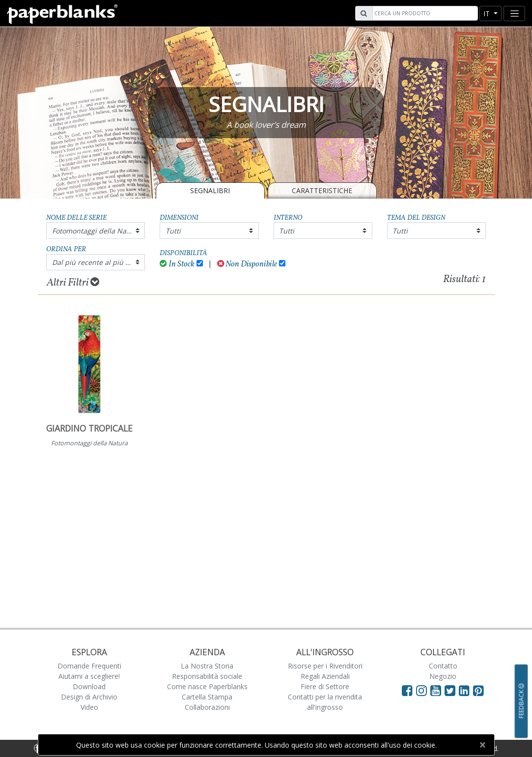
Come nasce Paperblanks (207, 686)
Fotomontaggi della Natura (96, 231)
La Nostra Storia (207, 666)
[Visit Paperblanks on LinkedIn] (466, 690)
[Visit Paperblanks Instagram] (421, 690)
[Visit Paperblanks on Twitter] (452, 690)
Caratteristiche (322, 190)
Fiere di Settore (325, 686)
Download (89, 686)
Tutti (173, 231)
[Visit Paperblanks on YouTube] (437, 690)
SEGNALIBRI (210, 190)
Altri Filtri (73, 283)
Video (89, 707)
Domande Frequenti (89, 666)
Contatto (443, 666)
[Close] (483, 745)
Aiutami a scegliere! (89, 676)
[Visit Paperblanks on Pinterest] (478, 690)
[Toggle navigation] (514, 14)
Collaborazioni (207, 707)
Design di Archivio (89, 697)
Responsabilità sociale (207, 676)
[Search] (424, 13)
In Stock (177, 264)
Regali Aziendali (325, 676)
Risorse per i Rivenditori (325, 666)
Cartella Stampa (207, 697)
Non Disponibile (247, 264)
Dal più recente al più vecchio (99, 262)
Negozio (443, 676)
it (488, 14)
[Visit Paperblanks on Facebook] (407, 690)
